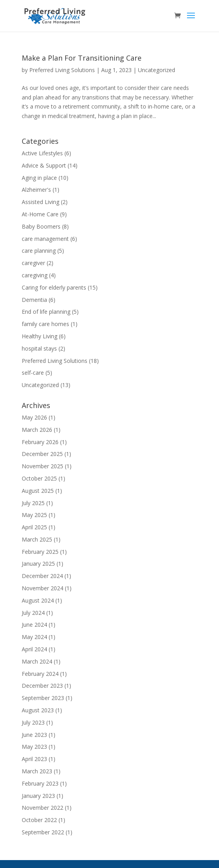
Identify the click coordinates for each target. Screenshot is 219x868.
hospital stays (39, 348)
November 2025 (42, 466)
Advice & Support (44, 165)
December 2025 (42, 454)
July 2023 (33, 722)
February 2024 (40, 674)
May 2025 (34, 515)
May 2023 (34, 747)
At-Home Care (40, 214)
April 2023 (34, 759)
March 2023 (37, 771)
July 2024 (33, 613)
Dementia (34, 300)
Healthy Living (40, 336)
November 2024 (42, 588)
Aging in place (39, 178)
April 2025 (34, 527)
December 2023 (42, 686)
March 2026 (37, 430)
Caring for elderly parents (54, 287)
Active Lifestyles (42, 153)
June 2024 (34, 625)
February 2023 (40, 783)
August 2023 (38, 710)
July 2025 (33, 503)
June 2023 (34, 735)
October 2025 (39, 478)
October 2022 (39, 820)
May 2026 (34, 417)
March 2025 (37, 539)
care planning (39, 251)
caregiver (33, 263)
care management (45, 239)
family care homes (45, 324)
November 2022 (42, 808)
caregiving (35, 275)
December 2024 (42, 576)
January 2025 (38, 564)
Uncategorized (157, 70)
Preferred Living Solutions (62, 70)
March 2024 (37, 661)
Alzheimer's (36, 190)
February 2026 (40, 442)
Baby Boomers (41, 226)
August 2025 (38, 491)
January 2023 (38, 796)
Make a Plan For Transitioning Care (82, 58)
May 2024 (34, 637)
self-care (33, 373)
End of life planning (46, 312)
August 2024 (38, 600)
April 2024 (34, 649)
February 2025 (40, 552)
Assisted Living (41, 202)
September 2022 (43, 832)
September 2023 (43, 698)
